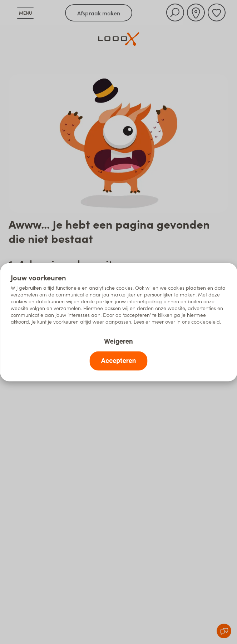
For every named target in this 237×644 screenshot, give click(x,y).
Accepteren (119, 360)
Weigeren (118, 341)
